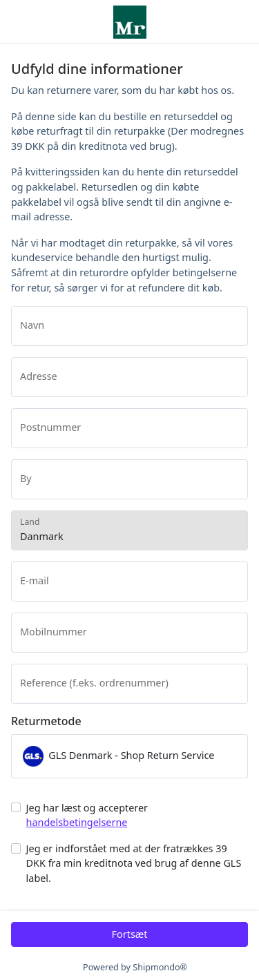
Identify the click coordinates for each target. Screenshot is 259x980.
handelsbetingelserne (77, 822)
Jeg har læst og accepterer (87, 815)
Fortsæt (130, 934)
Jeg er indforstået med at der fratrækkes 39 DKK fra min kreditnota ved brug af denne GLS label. (134, 863)
